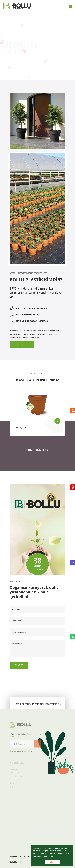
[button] (24, 459)
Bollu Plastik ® (16, 862)
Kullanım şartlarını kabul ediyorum (21, 753)
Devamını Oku (22, 345)
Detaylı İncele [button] (48, 856)
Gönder (19, 665)
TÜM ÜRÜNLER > (37, 450)
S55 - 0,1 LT (20, 428)
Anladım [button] (52, 862)
